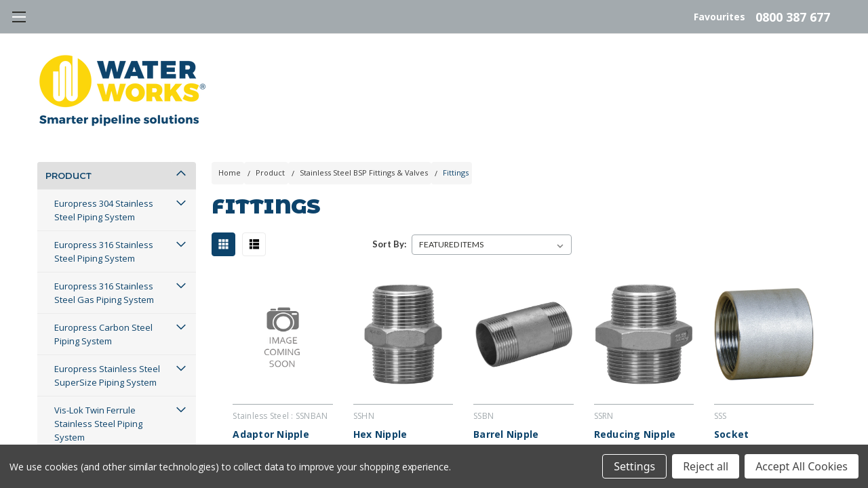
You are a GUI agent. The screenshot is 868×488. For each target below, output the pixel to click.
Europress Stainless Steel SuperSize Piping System (107, 390)
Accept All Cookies (802, 466)
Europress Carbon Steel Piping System (103, 349)
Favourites (719, 10)
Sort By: (389, 259)
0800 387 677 (793, 10)
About (508, 147)
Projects (335, 147)
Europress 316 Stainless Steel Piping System (104, 266)
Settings (634, 466)
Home (230, 187)
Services (423, 147)
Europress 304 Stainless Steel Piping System (104, 225)
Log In (810, 147)
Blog (750, 147)
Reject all (706, 466)
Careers (585, 147)
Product (68, 190)
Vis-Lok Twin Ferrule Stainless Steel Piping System (98, 439)
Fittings (456, 187)
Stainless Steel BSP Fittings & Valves (364, 187)
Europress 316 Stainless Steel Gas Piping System (104, 308)
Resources (246, 147)
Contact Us (673, 147)
